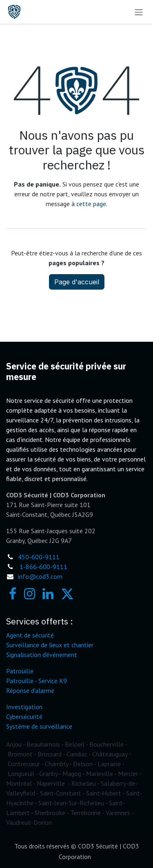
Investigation (24, 707)
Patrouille (20, 671)
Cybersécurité (24, 716)
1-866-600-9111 (43, 567)
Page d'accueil (77, 282)
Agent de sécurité (30, 635)
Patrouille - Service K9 (37, 681)
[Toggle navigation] (139, 12)
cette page (91, 204)
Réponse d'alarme (30, 690)
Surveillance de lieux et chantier (50, 645)
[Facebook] (13, 594)
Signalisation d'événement (42, 655)
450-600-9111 (39, 557)
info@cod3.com (40, 576)
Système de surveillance (39, 726)
